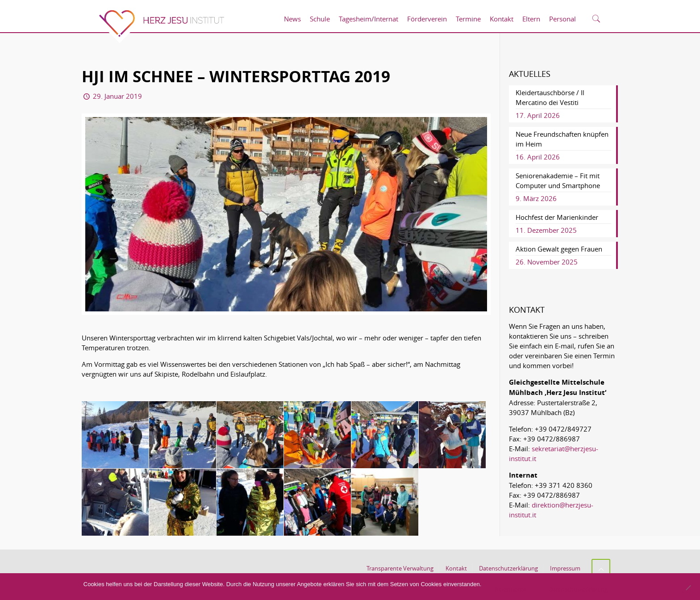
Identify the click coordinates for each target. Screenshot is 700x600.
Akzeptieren (510, 589)
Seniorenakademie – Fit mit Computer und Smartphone (558, 180)
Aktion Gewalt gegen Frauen (559, 249)
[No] (688, 587)
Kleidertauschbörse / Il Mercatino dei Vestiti (550, 97)
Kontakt (456, 568)
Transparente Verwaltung (400, 568)
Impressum (565, 568)
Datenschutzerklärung (508, 568)
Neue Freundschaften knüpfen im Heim (562, 139)
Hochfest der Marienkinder (557, 217)
